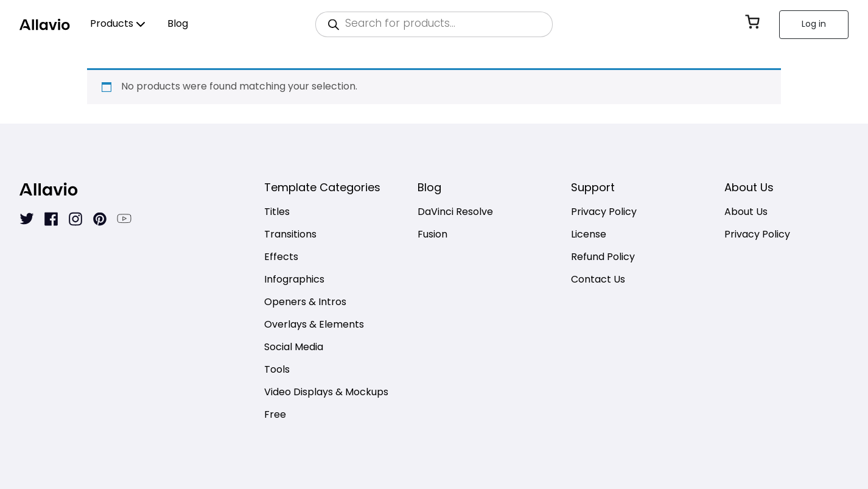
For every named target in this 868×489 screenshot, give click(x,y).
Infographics (294, 280)
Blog (178, 24)
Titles (277, 213)
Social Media (294, 348)
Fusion (432, 235)
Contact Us (598, 280)
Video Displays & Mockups (326, 393)
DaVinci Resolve (455, 213)
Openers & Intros (305, 303)
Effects (281, 258)
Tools (277, 371)
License (589, 235)
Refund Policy (603, 258)
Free (275, 416)
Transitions (290, 235)
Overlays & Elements (314, 325)
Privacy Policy (604, 213)
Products (112, 24)
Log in (814, 25)
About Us (746, 213)
